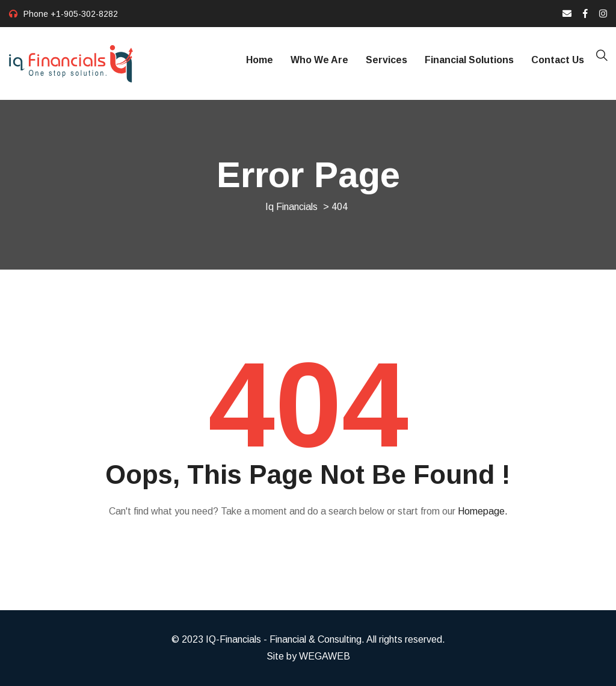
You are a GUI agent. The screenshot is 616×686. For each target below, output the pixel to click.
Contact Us (558, 60)
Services (387, 60)
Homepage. (483, 511)
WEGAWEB (325, 656)
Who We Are (319, 60)
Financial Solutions (469, 60)
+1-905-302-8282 (84, 14)
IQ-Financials (233, 639)
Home (260, 60)
